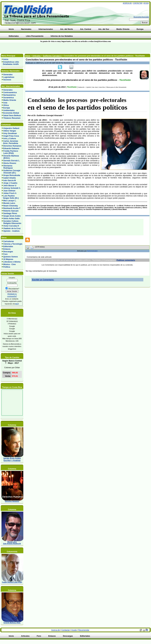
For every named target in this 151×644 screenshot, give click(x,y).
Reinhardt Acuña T (12, 208)
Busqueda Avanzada (141, 17)
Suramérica (9, 98)
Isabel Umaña (10, 178)
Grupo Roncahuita (12, 175)
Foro (5, 254)
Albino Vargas (10, 131)
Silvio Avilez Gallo (12, 218)
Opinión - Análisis (11, 231)
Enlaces (7, 249)
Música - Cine (10, 264)
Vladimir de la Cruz (12, 228)
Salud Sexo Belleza (12, 115)
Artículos (36, 56)
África (6, 105)
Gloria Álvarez (10, 163)
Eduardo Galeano (11, 148)
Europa (7, 108)
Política (7, 267)
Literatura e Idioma (12, 262)
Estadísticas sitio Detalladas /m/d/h (10, 63)
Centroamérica (10, 92)
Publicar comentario (126, 260)
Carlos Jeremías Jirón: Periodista (10, 142)
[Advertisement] (36, 48)
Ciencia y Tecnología (13, 244)
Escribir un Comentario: (43, 280)
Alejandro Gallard (11, 128)
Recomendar (84, 630)
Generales (8, 75)
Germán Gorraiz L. (12, 161)
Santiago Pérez (10, 213)
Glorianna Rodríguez (7, 167)
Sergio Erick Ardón (12, 216)
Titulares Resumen (12, 118)
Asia (5, 103)
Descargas (8, 252)
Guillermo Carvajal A (52, 56)
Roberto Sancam (11, 211)
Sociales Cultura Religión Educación (12, 222)
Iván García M (10, 180)
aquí (17, 304)
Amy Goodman (10, 133)
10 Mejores (8, 259)
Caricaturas (9, 241)
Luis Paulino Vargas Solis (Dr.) (10, 197)
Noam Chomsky (11, 206)
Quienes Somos (11, 257)
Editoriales (8, 246)
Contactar (138, 3)
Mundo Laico (9, 203)
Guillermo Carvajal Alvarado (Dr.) (11, 172)
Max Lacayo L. (10, 201)
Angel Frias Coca (11, 136)
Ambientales (9, 110)
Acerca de (127, 3)
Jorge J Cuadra (10, 183)
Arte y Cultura (10, 138)
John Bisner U (10, 186)
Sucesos (7, 80)
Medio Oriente (10, 100)
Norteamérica (9, 95)
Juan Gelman (9, 191)
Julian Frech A (10, 193)
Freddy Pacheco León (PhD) (10, 152)
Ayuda (146, 3)
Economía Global (11, 113)
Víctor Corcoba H (11, 226)
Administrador (92, 251)
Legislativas (9, 77)
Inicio (6, 59)
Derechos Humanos (12, 146)
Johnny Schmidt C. (12, 188)
